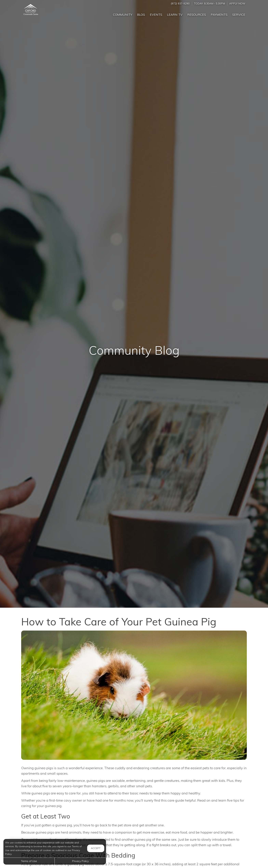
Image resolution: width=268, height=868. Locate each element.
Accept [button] (96, 848)
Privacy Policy (80, 861)
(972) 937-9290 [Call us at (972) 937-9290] (180, 3)
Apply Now (237, 3)
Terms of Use (29, 861)
